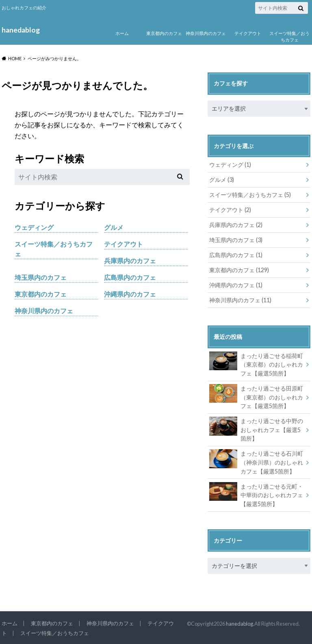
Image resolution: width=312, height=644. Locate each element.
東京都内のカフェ (164, 33)
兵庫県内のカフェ (130, 261)
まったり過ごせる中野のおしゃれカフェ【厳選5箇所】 (256, 429)
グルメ (114, 227)
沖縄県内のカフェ (130, 294)
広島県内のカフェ (130, 277)
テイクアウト (248, 33)
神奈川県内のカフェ (206, 33)
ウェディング (34, 227)
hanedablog (21, 30)
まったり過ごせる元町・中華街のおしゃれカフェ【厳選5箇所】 (256, 495)
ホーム (122, 33)
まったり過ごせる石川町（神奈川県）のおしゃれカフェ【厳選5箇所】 (256, 462)
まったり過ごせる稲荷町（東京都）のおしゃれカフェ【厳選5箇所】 (256, 364)
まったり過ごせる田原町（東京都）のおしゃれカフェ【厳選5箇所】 (256, 397)
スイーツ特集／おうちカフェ (289, 37)
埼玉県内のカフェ (41, 277)
